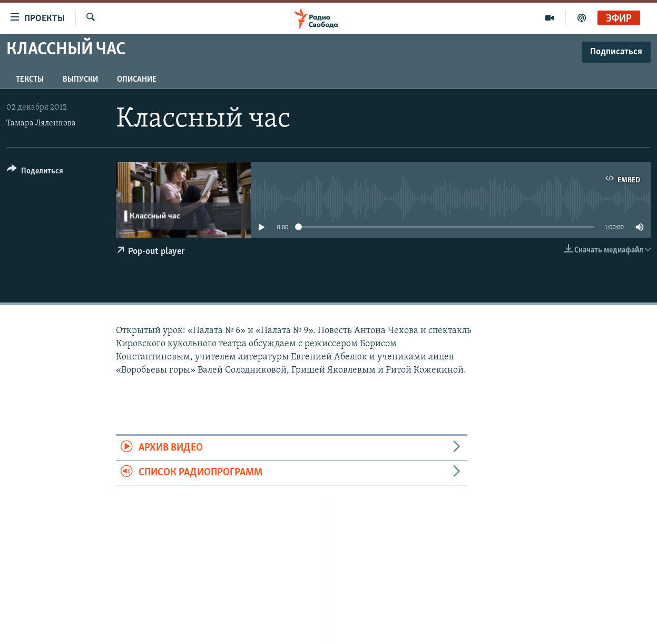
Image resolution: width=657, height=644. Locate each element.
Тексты (30, 80)
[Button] (35, 173)
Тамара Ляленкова (41, 123)
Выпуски (80, 80)
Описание (137, 80)
